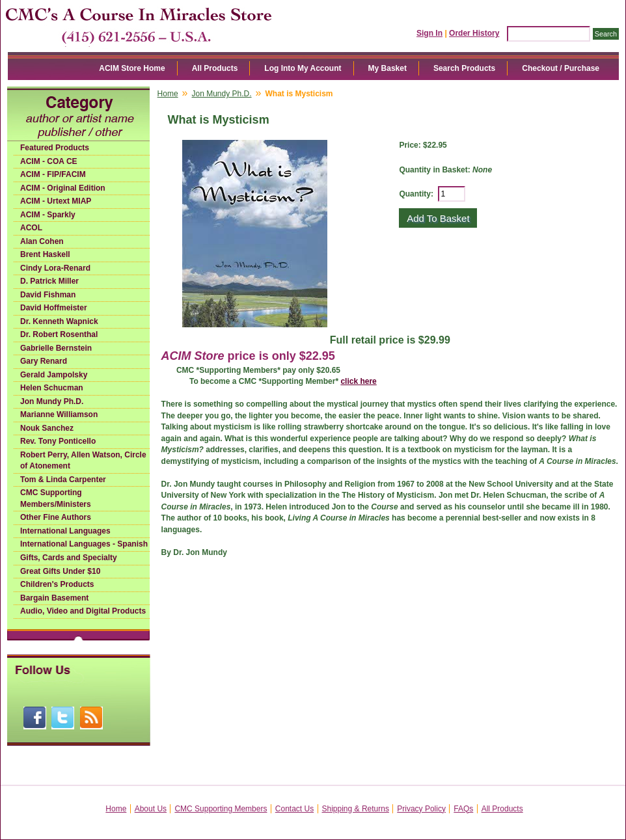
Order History (474, 33)
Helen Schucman (52, 388)
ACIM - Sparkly (48, 215)
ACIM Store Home (132, 68)
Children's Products (57, 584)
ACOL (31, 228)
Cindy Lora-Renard (55, 268)
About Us (151, 809)
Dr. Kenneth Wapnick (59, 321)
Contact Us (294, 809)
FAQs (463, 809)
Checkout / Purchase (561, 68)
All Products (215, 68)
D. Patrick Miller (49, 281)
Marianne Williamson (59, 414)
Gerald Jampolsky (54, 375)
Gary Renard (44, 361)
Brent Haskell (45, 254)
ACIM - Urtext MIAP (56, 201)
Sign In (429, 33)
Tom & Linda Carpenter (63, 480)
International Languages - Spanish (84, 544)
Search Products (464, 68)
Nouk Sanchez (47, 428)
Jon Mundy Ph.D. (52, 401)
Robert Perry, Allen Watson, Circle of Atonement (83, 461)
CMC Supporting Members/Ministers (56, 498)
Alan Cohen (42, 241)
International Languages (65, 531)
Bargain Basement (54, 598)
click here (358, 381)
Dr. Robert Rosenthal (59, 334)
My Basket (388, 68)
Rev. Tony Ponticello (58, 441)
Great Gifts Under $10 (60, 571)
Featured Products (55, 148)
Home (168, 94)
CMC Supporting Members (221, 809)
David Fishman (48, 295)
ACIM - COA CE (49, 161)
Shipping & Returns (356, 809)
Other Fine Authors (56, 517)
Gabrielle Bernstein (56, 348)
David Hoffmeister (54, 308)
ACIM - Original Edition (63, 188)
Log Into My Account (303, 68)
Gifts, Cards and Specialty (69, 558)
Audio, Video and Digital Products (83, 611)
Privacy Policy (421, 809)
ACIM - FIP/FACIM (53, 174)
